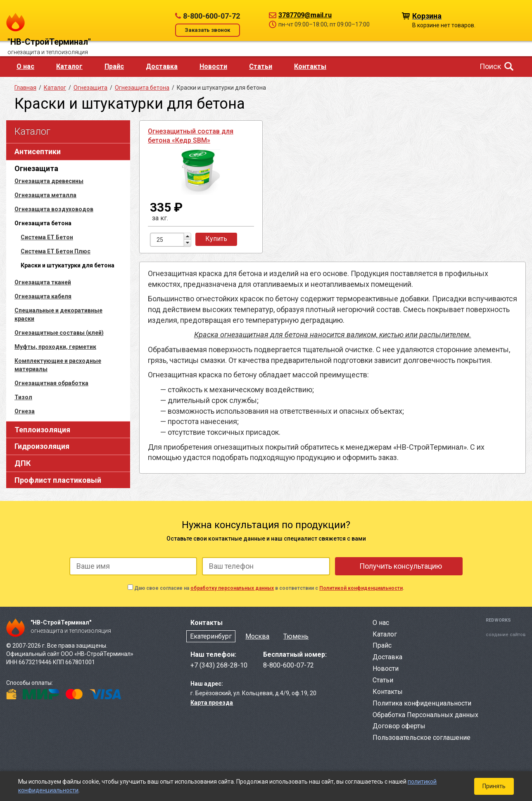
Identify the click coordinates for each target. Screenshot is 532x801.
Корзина (427, 15)
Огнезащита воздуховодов (54, 209)
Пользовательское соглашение (422, 738)
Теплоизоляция (42, 430)
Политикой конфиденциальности (361, 588)
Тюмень (296, 636)
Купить (216, 239)
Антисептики (38, 151)
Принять (494, 786)
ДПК (23, 463)
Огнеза (25, 411)
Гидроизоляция (42, 446)
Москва (257, 636)
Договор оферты (399, 726)
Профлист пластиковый (58, 480)
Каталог (69, 66)
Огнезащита (36, 168)
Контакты (310, 66)
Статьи (261, 66)
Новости (213, 66)
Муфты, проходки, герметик (55, 347)
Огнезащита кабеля (43, 296)
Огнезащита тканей (43, 282)
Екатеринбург (211, 636)
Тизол (23, 397)
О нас (25, 66)
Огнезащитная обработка (51, 383)
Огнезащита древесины (49, 181)
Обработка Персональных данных (425, 715)
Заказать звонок (207, 30)
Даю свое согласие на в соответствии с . (269, 588)
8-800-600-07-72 (211, 16)
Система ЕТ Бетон (47, 237)
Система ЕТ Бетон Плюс (56, 251)
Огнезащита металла (45, 195)
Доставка (162, 66)
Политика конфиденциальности (422, 703)
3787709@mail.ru (305, 15)
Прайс (114, 66)
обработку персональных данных (232, 588)
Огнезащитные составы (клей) (59, 333)
